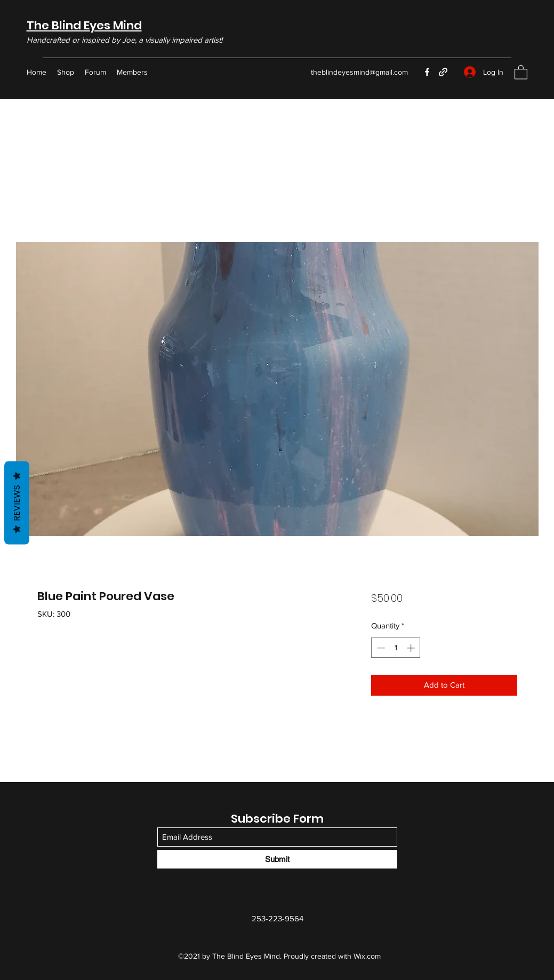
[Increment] (412, 648)
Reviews (17, 503)
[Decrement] (380, 648)
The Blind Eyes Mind (84, 25)
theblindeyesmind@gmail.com (359, 72)
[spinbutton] (396, 648)
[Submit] (277, 859)
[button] (521, 72)
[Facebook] (427, 72)
